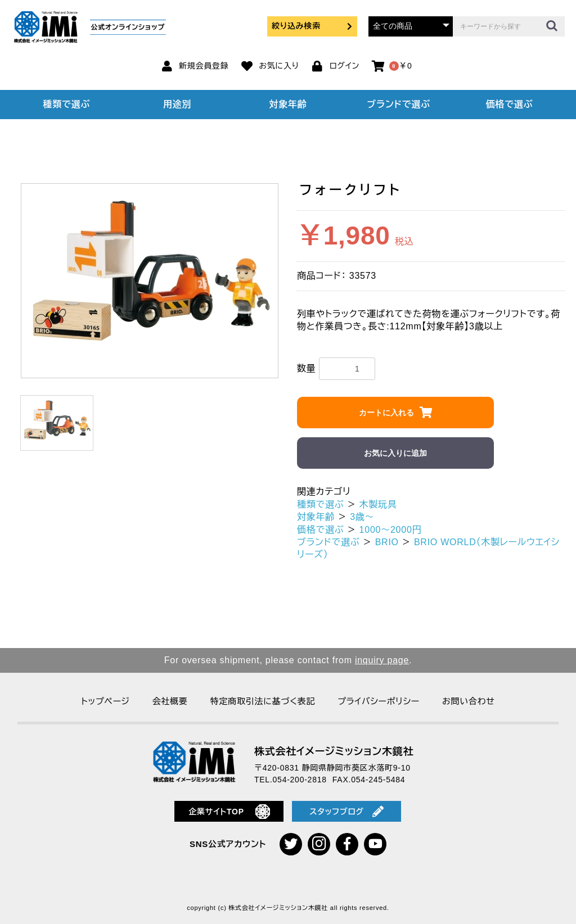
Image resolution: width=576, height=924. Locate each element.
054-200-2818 (300, 780)
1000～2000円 (391, 530)
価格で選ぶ (510, 104)
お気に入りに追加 (395, 453)
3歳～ (362, 517)
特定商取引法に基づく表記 (263, 701)
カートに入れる (386, 413)
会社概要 (170, 701)
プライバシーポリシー (379, 701)
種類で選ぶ (67, 104)
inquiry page (382, 660)
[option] (150, 281)
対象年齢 (288, 104)
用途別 (177, 104)
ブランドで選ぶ (399, 104)
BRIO (387, 542)
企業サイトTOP (229, 812)
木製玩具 (378, 504)
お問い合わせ (469, 701)
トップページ (105, 701)
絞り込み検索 (312, 26)
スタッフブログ (346, 812)
